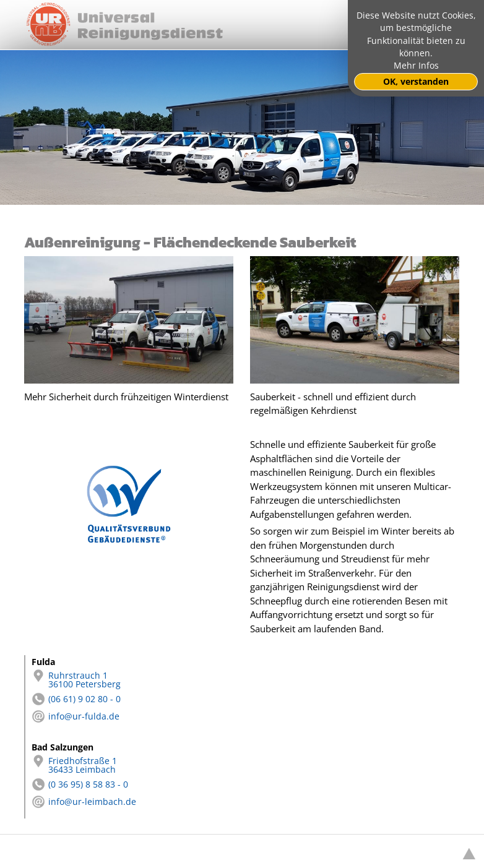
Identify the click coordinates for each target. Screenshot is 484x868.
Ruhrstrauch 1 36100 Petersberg (76, 680)
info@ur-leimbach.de (84, 802)
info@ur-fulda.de (76, 716)
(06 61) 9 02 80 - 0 (76, 699)
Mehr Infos (416, 66)
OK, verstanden (416, 82)
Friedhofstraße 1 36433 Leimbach (74, 765)
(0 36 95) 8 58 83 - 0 (80, 784)
